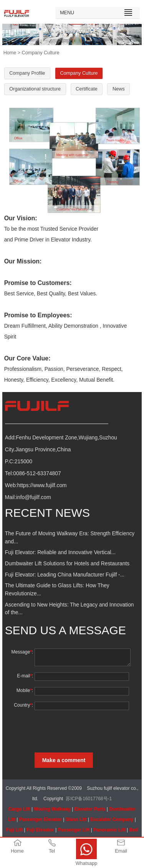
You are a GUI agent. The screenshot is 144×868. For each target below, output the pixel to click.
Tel (52, 851)
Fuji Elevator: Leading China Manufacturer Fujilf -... (65, 575)
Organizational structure (35, 89)
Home (10, 53)
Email (121, 851)
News (119, 89)
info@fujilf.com (34, 497)
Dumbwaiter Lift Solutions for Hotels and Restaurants (67, 564)
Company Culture (79, 73)
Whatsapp (87, 863)
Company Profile (27, 73)
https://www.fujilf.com (42, 485)
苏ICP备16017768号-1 (89, 799)
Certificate (87, 89)
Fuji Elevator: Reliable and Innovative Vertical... (60, 552)
